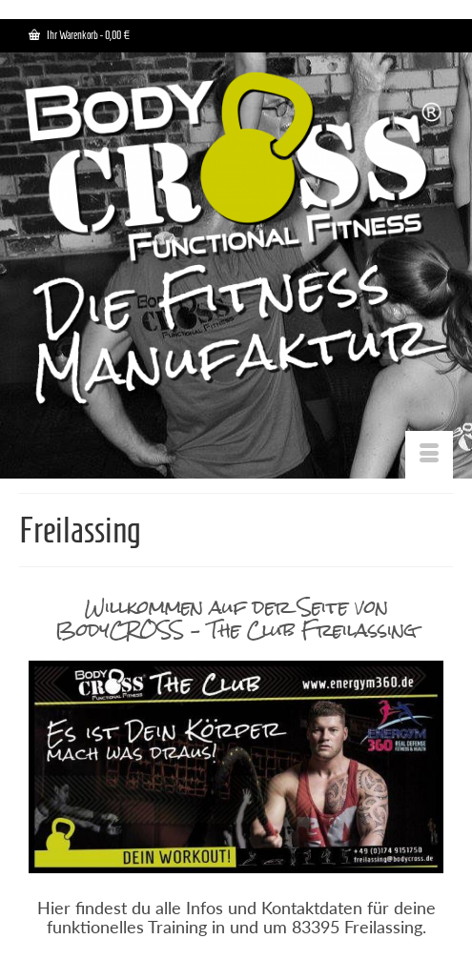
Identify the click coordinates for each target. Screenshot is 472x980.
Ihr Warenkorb (79, 35)
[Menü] (429, 455)
